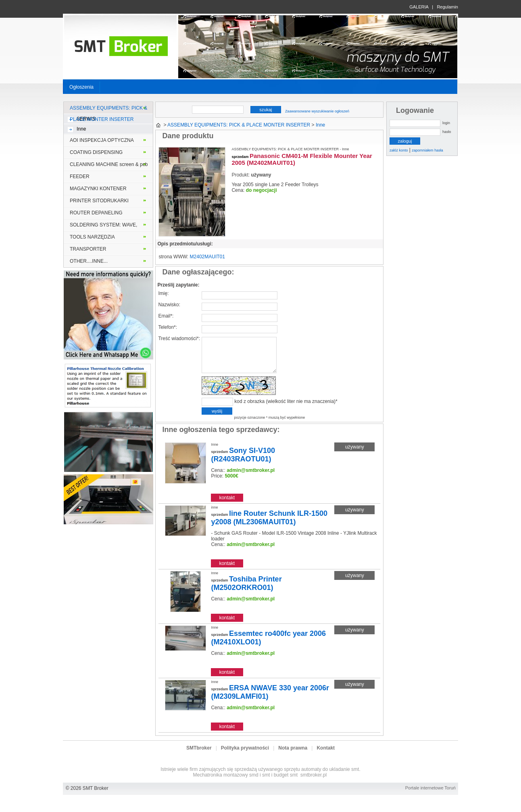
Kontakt (326, 756)
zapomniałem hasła (427, 150)
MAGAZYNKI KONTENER (98, 189)
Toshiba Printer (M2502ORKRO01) (246, 592)
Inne (81, 129)
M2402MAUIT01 (207, 257)
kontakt (227, 506)
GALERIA (419, 7)
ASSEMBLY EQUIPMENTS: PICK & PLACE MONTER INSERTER (108, 110)
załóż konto (399, 150)
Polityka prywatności (245, 756)
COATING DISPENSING (96, 152)
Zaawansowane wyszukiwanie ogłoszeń (317, 111)
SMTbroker (199, 756)
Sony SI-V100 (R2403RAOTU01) (243, 463)
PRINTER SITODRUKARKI (99, 201)
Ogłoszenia (81, 87)
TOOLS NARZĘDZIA (92, 237)
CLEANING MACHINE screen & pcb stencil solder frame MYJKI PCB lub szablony (109, 166)
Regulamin (447, 7)
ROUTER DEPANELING (96, 213)
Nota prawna (293, 756)
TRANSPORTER (88, 249)
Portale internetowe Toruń (430, 796)
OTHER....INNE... (89, 261)
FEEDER (80, 177)
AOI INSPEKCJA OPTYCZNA (102, 140)
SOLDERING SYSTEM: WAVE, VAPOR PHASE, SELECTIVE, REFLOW (103, 226)
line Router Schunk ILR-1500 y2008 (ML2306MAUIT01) (269, 526)
